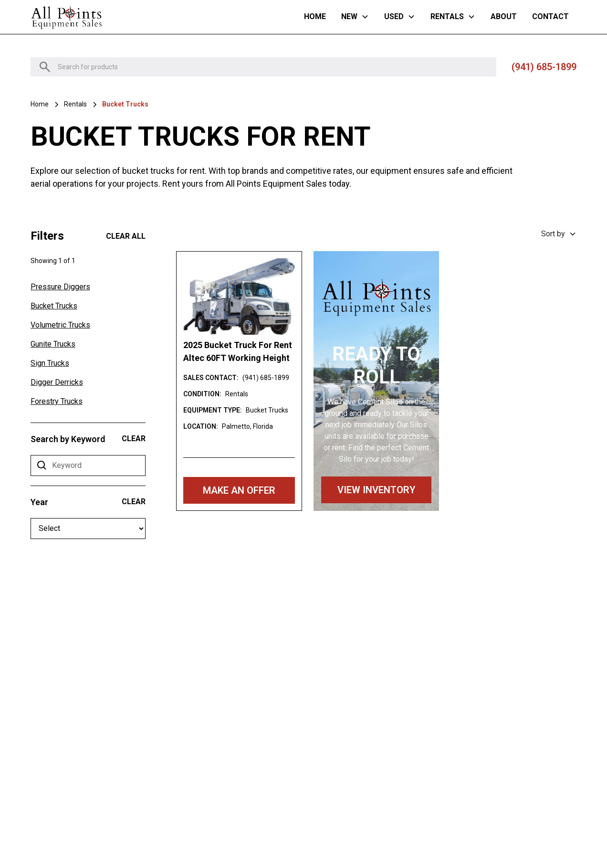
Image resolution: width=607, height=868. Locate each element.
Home (315, 16)
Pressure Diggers (60, 287)
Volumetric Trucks (60, 325)
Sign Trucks (50, 363)
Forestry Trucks (57, 401)
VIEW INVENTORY (376, 490)
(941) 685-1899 (544, 67)
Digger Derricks (57, 382)
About (504, 16)
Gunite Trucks (53, 344)
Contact (550, 16)
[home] (66, 17)
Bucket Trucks (54, 306)
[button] (355, 17)
